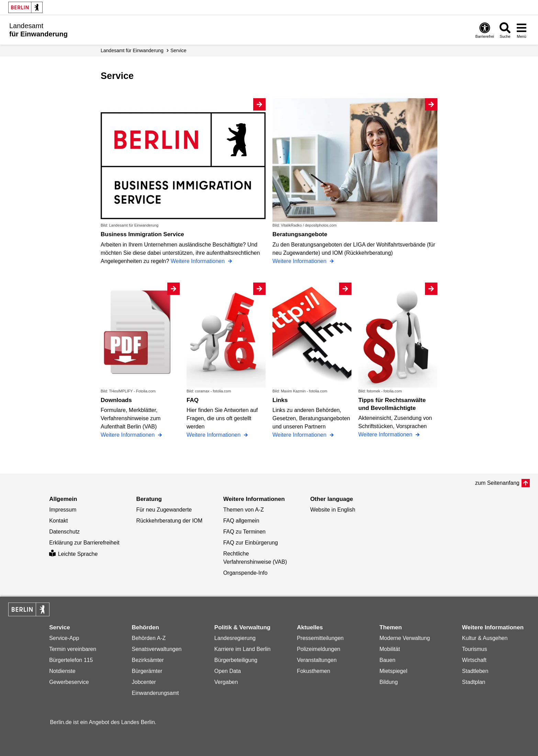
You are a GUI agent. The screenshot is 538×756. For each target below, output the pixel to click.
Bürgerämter (147, 671)
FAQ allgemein (241, 521)
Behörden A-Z (149, 638)
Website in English (333, 510)
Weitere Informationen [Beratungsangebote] (300, 261)
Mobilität (390, 649)
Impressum (63, 510)
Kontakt (58, 521)
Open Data (228, 671)
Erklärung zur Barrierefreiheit (84, 543)
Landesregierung (235, 638)
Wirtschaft (474, 660)
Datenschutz (64, 532)
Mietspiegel (394, 671)
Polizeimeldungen (318, 649)
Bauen (388, 660)
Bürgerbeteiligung (236, 660)
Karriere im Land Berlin (243, 649)
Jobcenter (144, 682)
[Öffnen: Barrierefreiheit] (485, 30)
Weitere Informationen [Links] (300, 435)
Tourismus (475, 649)
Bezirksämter (148, 660)
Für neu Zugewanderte (164, 510)
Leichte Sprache (73, 554)
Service (178, 50)
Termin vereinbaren (73, 649)
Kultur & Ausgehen (485, 638)
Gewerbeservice (69, 682)
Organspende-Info (245, 573)
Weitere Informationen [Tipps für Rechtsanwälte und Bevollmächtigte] (386, 434)
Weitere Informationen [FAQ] (214, 435)
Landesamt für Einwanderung (132, 50)
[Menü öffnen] (522, 30)
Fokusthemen (313, 671)
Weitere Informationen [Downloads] (128, 435)
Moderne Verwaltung (405, 638)
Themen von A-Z (244, 510)
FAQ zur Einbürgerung (251, 543)
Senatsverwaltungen (156, 649)
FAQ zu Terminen (244, 532)
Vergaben (226, 682)
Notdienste (62, 671)
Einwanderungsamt (155, 693)
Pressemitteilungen (320, 638)
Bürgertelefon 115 (71, 660)
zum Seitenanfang (497, 483)
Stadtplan (474, 682)
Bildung (389, 682)
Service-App (64, 638)
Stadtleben (475, 671)
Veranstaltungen (317, 660)
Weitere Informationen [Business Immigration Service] (199, 261)
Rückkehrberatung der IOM (169, 521)
